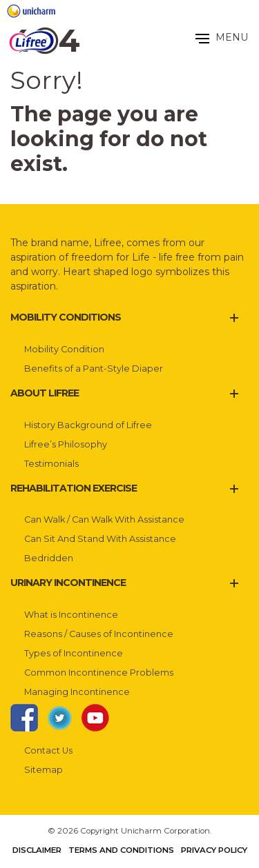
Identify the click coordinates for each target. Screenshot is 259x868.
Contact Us (48, 750)
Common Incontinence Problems (99, 673)
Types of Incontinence (74, 653)
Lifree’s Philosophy (66, 444)
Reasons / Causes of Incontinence (99, 634)
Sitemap (44, 770)
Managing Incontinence (77, 692)
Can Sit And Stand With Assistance (100, 539)
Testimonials (51, 464)
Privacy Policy (214, 850)
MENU (222, 37)
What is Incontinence (71, 615)
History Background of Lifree (88, 425)
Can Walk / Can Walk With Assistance (104, 519)
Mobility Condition (64, 349)
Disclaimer (37, 850)
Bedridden (49, 558)
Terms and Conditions (121, 850)
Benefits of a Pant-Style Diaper (94, 369)
